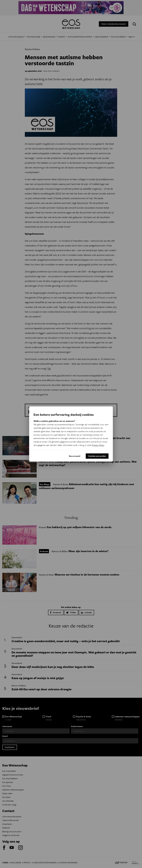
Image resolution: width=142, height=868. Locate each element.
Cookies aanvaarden (97, 456)
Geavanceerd (75, 456)
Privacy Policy (98, 445)
